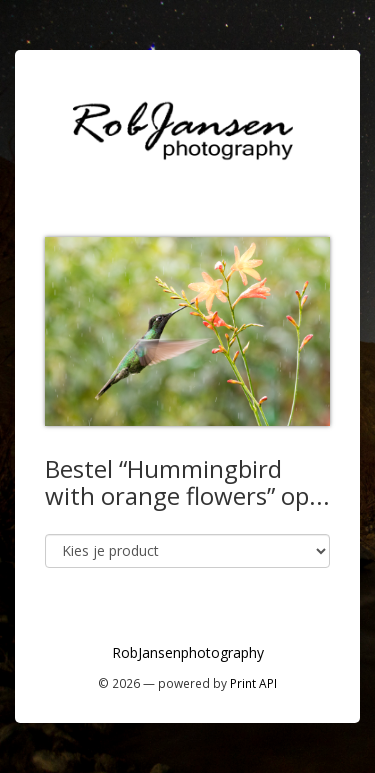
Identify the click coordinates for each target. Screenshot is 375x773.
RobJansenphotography (188, 652)
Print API (253, 683)
